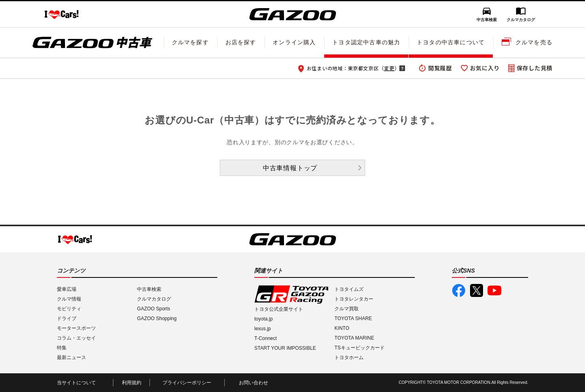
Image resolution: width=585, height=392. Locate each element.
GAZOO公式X (477, 290)
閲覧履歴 (440, 68)
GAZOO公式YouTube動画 (494, 290)
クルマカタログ (521, 20)
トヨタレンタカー (354, 299)
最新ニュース (71, 357)
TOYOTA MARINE (354, 338)
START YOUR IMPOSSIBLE (285, 348)
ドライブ (67, 318)
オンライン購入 (294, 42)
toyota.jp (263, 319)
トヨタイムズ (349, 289)
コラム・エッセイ (76, 338)
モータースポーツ (76, 328)
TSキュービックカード (359, 348)
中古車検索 (487, 20)
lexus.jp (263, 329)
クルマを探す (190, 42)
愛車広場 (67, 289)
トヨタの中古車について (451, 42)
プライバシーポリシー (187, 383)
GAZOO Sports (153, 309)
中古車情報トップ (290, 168)
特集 (62, 348)
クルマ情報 (69, 299)
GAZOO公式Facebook (459, 290)
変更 (389, 68)
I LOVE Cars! (62, 15)
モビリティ (69, 309)
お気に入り (485, 68)
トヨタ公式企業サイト (279, 309)
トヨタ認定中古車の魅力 (366, 42)
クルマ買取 (347, 309)
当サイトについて (76, 383)
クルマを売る (534, 42)
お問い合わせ (253, 383)
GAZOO (293, 14)
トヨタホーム (349, 357)
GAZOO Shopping (157, 318)
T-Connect (265, 338)
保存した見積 (535, 68)
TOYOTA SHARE (353, 318)
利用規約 (132, 383)
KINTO (342, 328)
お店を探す (241, 42)
